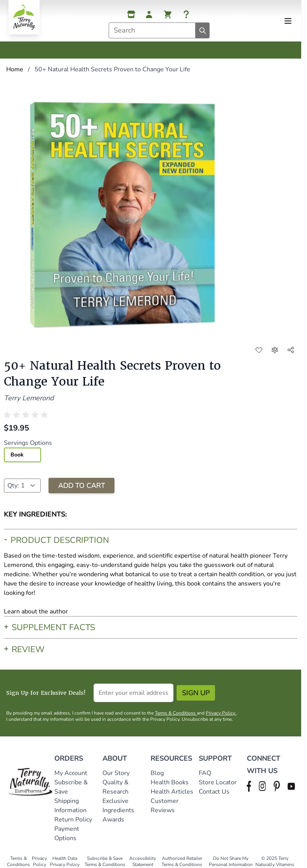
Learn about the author (36, 611)
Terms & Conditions (176, 713)
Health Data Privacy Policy (65, 861)
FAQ (205, 773)
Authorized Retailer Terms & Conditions (182, 861)
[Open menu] (288, 21)
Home (15, 69)
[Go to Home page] (24, 17)
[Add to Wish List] (259, 350)
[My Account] (149, 14)
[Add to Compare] (275, 350)
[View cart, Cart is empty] (168, 14)
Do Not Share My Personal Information (231, 861)
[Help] (186, 14)
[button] (27, 415)
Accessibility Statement (143, 861)
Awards (113, 820)
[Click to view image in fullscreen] (123, 213)
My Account (71, 773)
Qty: (13, 486)
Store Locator (218, 782)
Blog (157, 773)
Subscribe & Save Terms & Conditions (105, 861)
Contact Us (214, 792)
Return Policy (74, 820)
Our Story (116, 773)
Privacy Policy (221, 713)
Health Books (170, 782)
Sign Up (196, 693)
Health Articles (172, 792)
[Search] (203, 30)
